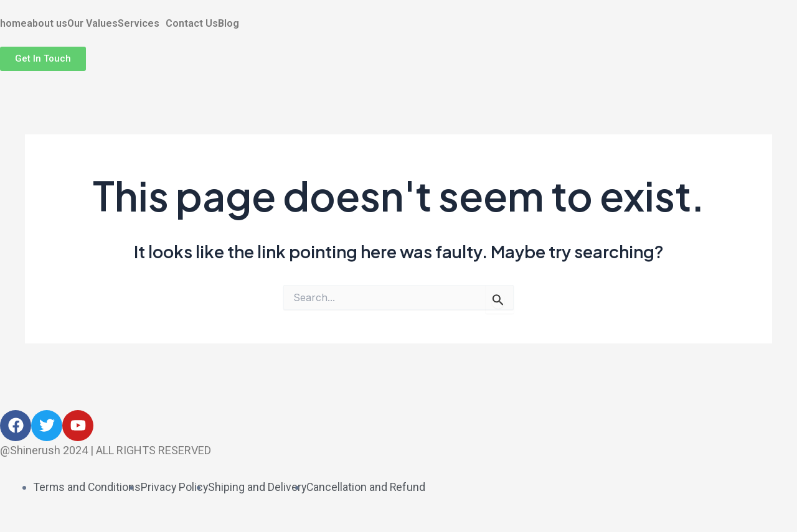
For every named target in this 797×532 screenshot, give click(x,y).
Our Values (92, 24)
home (13, 24)
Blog (229, 24)
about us (47, 24)
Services (139, 24)
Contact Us (192, 24)
